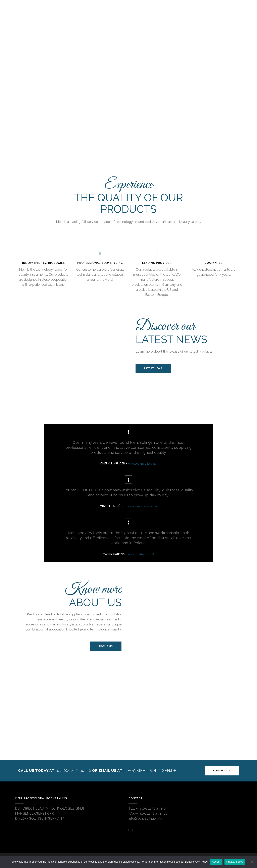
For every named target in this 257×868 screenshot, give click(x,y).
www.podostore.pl (141, 554)
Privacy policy (235, 862)
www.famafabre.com (142, 506)
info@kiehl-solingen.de (145, 819)
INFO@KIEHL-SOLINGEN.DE (150, 771)
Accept (216, 862)
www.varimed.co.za (142, 464)
